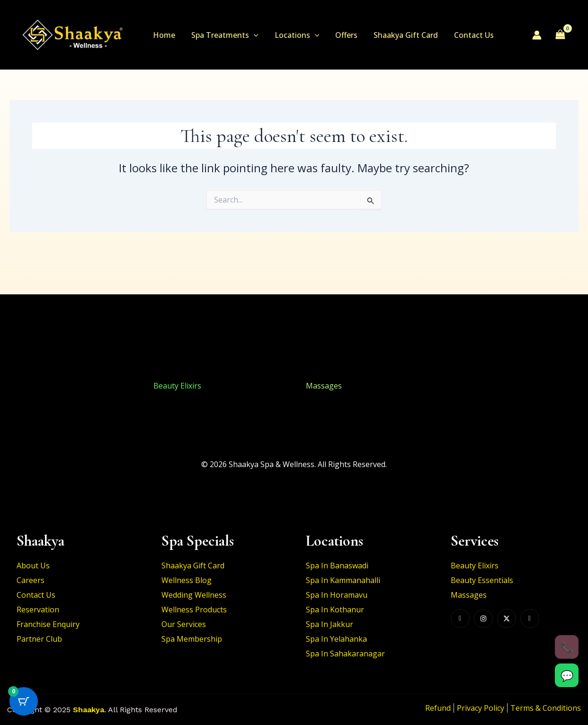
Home (164, 35)
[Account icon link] (537, 35)
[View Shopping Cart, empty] (560, 35)
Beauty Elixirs (24, 386)
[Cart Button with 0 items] (24, 701)
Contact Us (469, 35)
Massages (324, 386)
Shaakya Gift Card (401, 35)
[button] (252, 35)
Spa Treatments (223, 35)
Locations (295, 35)
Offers (343, 35)
